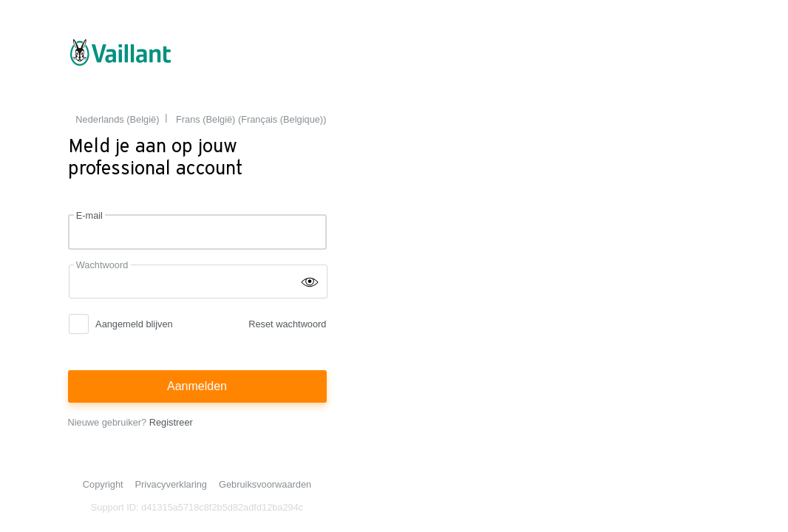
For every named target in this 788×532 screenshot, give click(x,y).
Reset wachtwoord (287, 324)
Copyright (103, 484)
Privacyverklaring (171, 484)
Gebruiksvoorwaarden (265, 484)
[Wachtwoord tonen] (310, 281)
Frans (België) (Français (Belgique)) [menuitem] (251, 119)
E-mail (89, 215)
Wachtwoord (102, 265)
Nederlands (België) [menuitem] (117, 119)
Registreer (171, 422)
